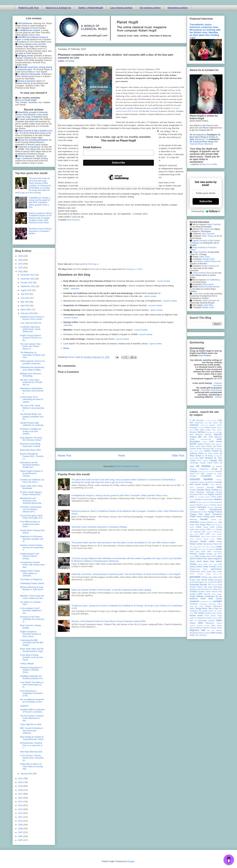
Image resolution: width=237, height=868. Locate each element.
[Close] (158, 131)
